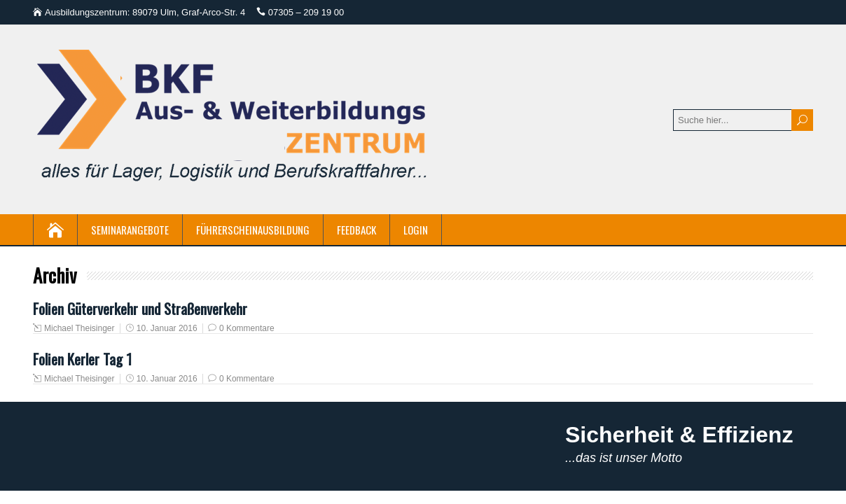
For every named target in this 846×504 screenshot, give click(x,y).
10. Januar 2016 (167, 328)
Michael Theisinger (79, 328)
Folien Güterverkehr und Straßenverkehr (140, 308)
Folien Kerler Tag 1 (82, 359)
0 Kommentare (247, 328)
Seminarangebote (130, 230)
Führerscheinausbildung (253, 230)
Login (416, 230)
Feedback (356, 230)
